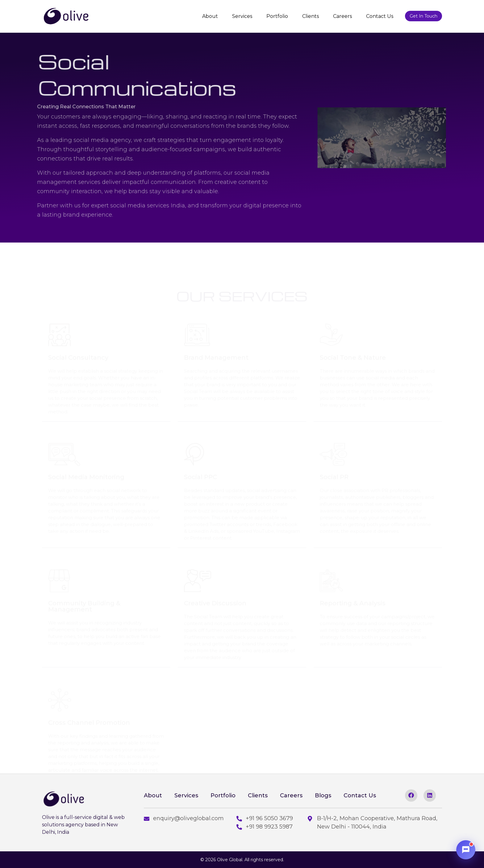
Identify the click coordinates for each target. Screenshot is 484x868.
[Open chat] (466, 850)
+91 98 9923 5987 (265, 827)
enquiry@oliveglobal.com (184, 818)
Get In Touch (423, 16)
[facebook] (411, 795)
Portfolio (277, 16)
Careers (342, 16)
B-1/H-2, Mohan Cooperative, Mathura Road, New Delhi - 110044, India (373, 822)
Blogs (323, 795)
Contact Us (380, 16)
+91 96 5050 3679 (265, 818)
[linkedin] (430, 795)
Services (242, 16)
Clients (311, 16)
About (210, 16)
